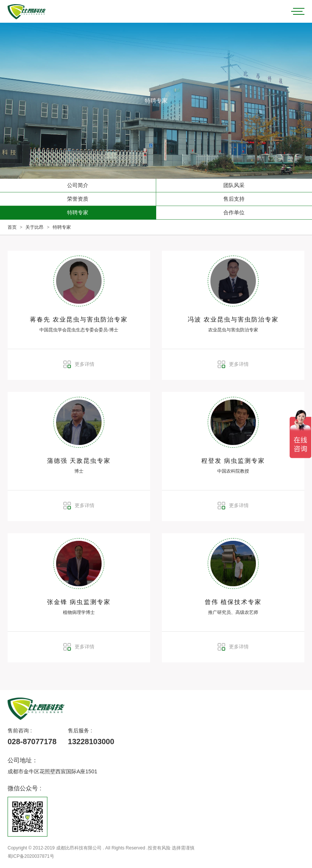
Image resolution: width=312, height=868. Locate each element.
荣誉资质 (78, 199)
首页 (12, 227)
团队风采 (234, 185)
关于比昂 (34, 227)
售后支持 (234, 199)
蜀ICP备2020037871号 (31, 856)
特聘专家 (78, 212)
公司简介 (78, 185)
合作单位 (234, 212)
